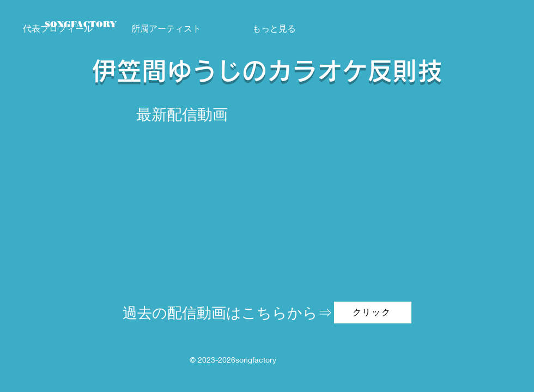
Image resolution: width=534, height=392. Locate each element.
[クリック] (373, 313)
